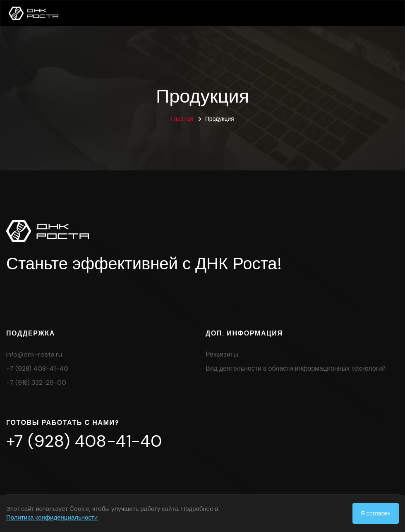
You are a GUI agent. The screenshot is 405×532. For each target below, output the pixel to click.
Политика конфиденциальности (52, 518)
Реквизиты (222, 354)
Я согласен (376, 513)
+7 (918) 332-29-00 (36, 382)
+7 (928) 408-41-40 (37, 368)
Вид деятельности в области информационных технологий (296, 368)
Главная (182, 119)
